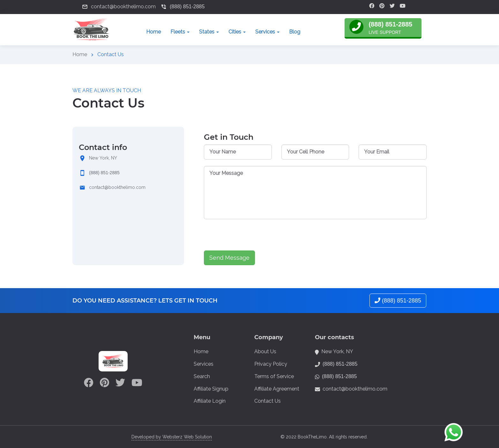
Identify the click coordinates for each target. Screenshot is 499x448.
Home (153, 32)
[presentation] (252, 238)
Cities (237, 32)
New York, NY (103, 158)
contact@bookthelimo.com (117, 187)
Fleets (180, 32)
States (209, 32)
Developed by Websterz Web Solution (172, 437)
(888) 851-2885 (104, 173)
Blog (295, 32)
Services (267, 32)
